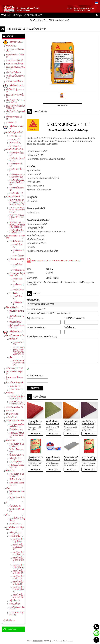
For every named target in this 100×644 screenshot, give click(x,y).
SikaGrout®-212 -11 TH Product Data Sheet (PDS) (56, 261)
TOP (96, 640)
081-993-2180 (18, 3)
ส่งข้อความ (35, 388)
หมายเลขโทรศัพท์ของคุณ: (36, 328)
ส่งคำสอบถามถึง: (33, 300)
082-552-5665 (8, 3)
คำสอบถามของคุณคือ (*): (36, 309)
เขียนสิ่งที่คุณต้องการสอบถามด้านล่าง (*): (42, 337)
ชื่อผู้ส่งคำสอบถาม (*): (35, 318)
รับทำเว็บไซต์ (37, 641)
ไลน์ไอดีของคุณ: (70, 328)
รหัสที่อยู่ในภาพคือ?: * (35, 376)
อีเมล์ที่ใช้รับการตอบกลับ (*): (75, 318)
